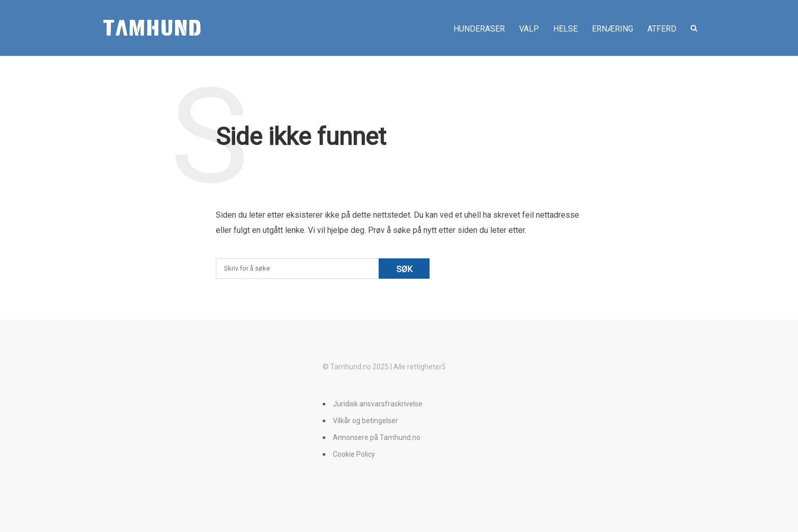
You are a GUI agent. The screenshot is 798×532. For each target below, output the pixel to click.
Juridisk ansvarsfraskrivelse (378, 404)
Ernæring (612, 29)
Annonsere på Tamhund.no (377, 437)
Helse (565, 29)
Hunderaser (479, 29)
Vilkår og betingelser (365, 421)
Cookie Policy (354, 454)
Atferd (662, 29)
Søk (404, 269)
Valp (529, 29)
